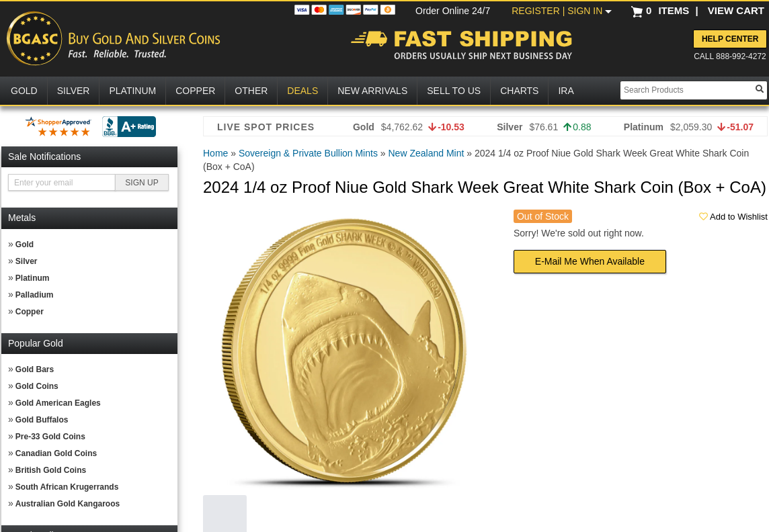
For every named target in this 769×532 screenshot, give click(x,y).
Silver (27, 261)
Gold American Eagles (58, 403)
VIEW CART (736, 10)
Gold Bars (35, 369)
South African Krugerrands (67, 487)
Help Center (730, 39)
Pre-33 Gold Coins (50, 437)
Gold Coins (37, 386)
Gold (25, 245)
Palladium (35, 295)
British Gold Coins (51, 470)
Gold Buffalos (42, 420)
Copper (30, 312)
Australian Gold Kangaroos (68, 504)
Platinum (33, 278)
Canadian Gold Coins (56, 453)
